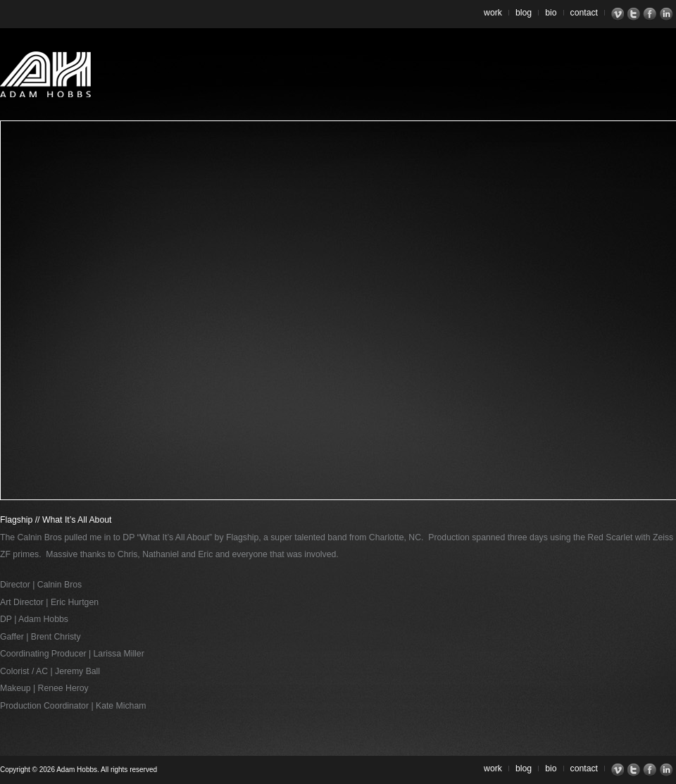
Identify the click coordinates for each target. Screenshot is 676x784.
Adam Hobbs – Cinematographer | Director (45, 74)
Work (493, 13)
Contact (584, 13)
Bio (551, 13)
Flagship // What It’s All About (56, 520)
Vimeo (619, 14)
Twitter (636, 14)
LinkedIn (668, 14)
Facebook (652, 14)
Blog (524, 13)
